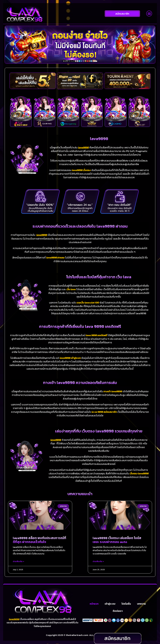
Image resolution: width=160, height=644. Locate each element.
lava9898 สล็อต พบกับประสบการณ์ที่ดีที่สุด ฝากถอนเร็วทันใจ (39, 540)
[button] (149, 14)
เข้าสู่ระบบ (110, 608)
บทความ (141, 608)
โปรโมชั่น (126, 608)
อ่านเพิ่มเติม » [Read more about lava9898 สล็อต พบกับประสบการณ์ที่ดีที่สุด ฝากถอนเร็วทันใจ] (19, 562)
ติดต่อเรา (118, 615)
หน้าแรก (94, 608)
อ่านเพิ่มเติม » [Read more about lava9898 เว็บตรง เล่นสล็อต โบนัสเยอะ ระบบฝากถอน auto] (98, 562)
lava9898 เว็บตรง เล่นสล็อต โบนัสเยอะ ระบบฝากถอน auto (117, 540)
